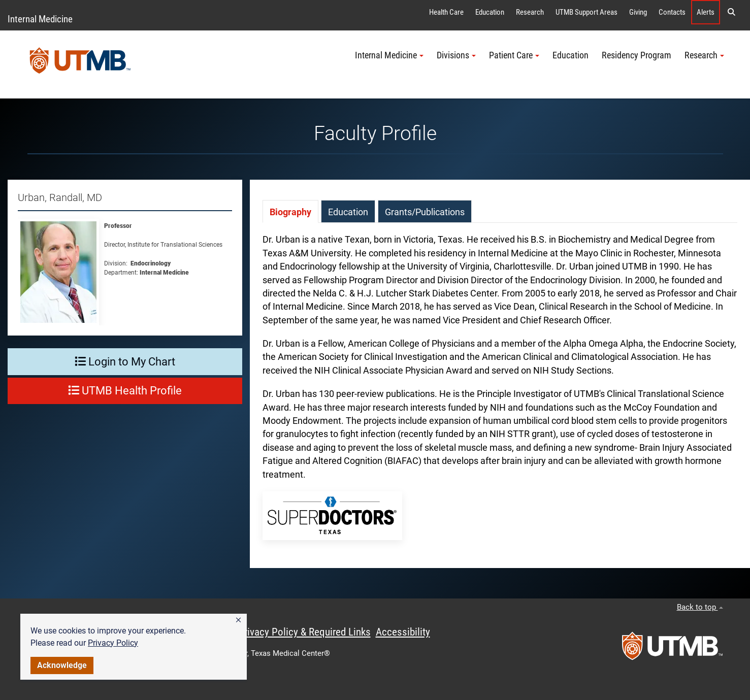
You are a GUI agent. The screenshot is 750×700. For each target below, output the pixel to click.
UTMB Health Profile (125, 391)
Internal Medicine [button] (389, 55)
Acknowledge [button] (62, 665)
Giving (638, 12)
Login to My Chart (125, 362)
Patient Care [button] (514, 55)
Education (490, 12)
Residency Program (637, 55)
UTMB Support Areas (586, 12)
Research (530, 12)
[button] (238, 620)
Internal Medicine (40, 19)
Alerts (706, 12)
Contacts (672, 12)
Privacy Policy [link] (113, 643)
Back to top (700, 607)
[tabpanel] (500, 395)
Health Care (446, 12)
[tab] (290, 211)
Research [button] (704, 55)
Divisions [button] (456, 55)
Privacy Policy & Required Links (304, 632)
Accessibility (403, 632)
